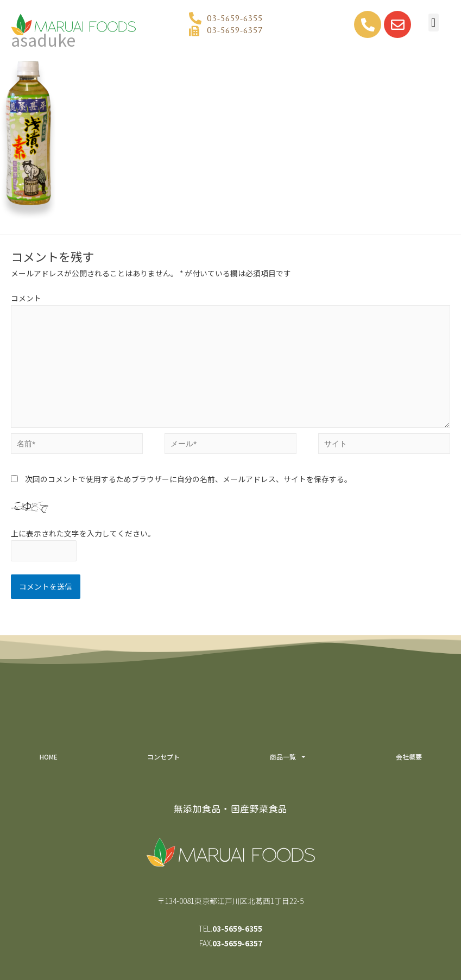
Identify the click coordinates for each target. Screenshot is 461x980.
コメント (26, 298)
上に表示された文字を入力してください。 (83, 533)
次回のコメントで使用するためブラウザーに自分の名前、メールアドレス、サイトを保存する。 (188, 479)
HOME (49, 757)
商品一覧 (288, 757)
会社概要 (409, 757)
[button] (434, 23)
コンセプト (163, 757)
